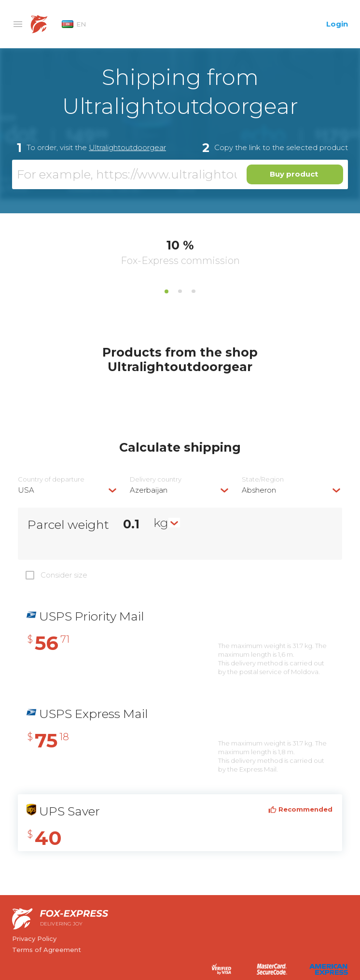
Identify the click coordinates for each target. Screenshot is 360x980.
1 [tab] (166, 291)
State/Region (263, 479)
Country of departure (51, 479)
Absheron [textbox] (259, 490)
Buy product (294, 174)
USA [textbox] (26, 490)
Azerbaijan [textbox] (149, 490)
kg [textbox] (161, 523)
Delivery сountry (156, 479)
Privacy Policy (34, 939)
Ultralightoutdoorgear (127, 147)
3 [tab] (194, 291)
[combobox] (68, 490)
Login (337, 24)
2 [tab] (180, 291)
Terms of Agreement (47, 950)
